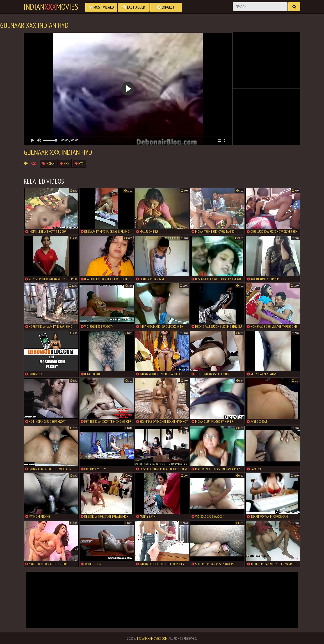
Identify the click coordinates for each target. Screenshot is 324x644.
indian (48, 163)
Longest (166, 7)
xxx (65, 163)
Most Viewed (101, 7)
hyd (79, 163)
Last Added (134, 7)
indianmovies (51, 7)
